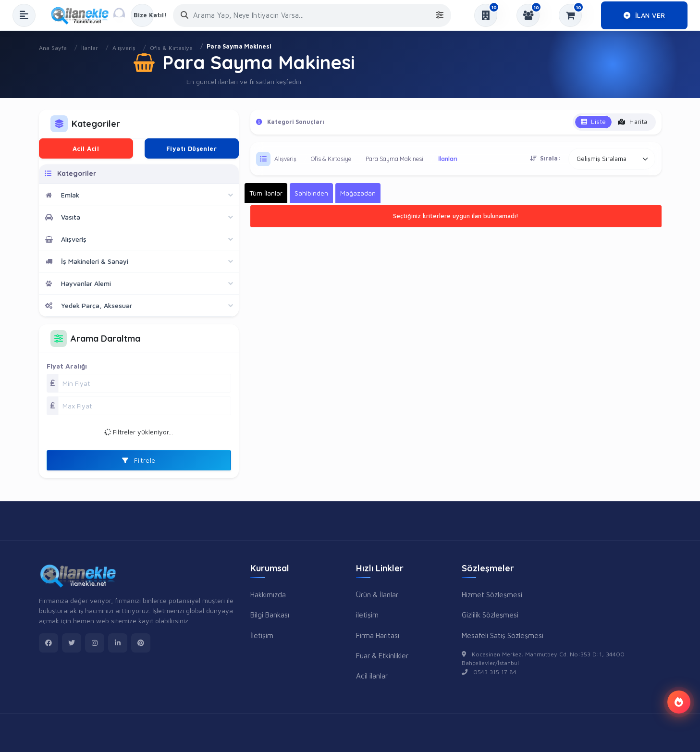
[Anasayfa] (83, 15)
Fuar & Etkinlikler (382, 655)
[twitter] (72, 643)
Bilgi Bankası (270, 615)
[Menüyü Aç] (24, 15)
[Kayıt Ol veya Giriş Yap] (142, 15)
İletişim (262, 635)
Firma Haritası (378, 635)
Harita (632, 122)
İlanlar (90, 48)
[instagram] (95, 643)
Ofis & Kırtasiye (171, 48)
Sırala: (545, 158)
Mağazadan (358, 193)
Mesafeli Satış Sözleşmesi (503, 635)
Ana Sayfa (53, 48)
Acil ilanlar (372, 676)
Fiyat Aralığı (67, 366)
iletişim (367, 615)
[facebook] (49, 643)
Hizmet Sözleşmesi (492, 594)
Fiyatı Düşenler (191, 148)
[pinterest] (141, 643)
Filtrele (139, 460)
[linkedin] (118, 643)
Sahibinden (311, 193)
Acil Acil (86, 148)
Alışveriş (124, 48)
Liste (594, 122)
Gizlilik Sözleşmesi (490, 615)
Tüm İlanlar (266, 193)
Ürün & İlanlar (377, 594)
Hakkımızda (268, 594)
